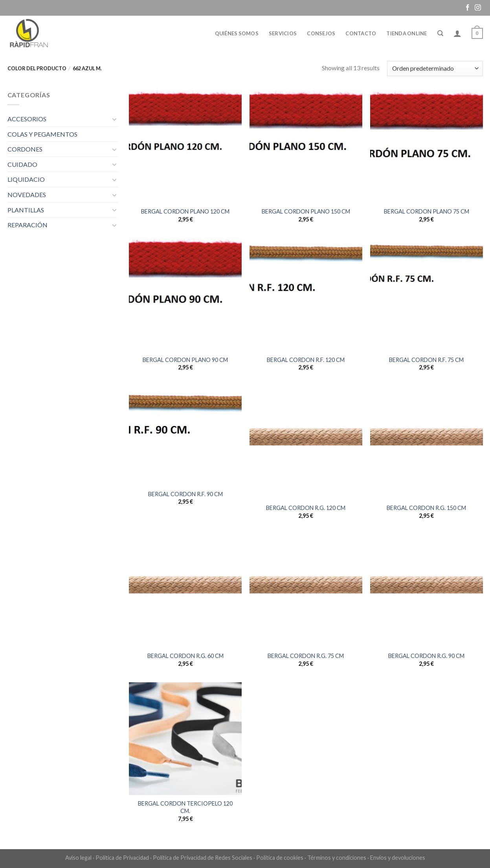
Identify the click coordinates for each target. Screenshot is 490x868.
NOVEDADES (27, 195)
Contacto (361, 33)
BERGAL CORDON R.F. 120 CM (306, 360)
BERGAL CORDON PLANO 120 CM (185, 211)
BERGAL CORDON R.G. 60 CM (185, 656)
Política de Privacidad (122, 858)
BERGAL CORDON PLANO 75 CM (427, 211)
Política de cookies (280, 858)
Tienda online (406, 33)
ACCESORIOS (27, 119)
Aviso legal (78, 858)
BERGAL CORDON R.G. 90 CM (426, 656)
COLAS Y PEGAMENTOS (42, 134)
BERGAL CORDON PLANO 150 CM (306, 211)
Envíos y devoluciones (398, 858)
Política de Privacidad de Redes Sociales (203, 858)
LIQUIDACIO (26, 179)
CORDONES (25, 149)
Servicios (283, 33)
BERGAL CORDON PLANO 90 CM (185, 360)
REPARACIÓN (28, 225)
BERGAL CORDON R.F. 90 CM (185, 494)
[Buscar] (440, 33)
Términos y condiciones (337, 858)
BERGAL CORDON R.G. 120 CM (306, 508)
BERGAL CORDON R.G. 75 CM (306, 656)
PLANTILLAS (26, 210)
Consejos (321, 33)
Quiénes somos (237, 33)
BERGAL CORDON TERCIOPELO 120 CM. (185, 807)
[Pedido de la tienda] (435, 69)
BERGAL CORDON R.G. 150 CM (426, 508)
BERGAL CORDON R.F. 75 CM (426, 360)
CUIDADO (22, 164)
